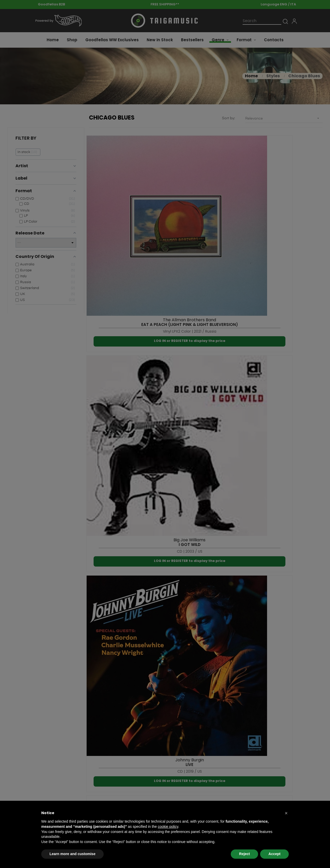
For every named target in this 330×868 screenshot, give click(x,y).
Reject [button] (244, 854)
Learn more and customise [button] (72, 854)
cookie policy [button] (168, 827)
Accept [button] (274, 854)
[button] (286, 813)
